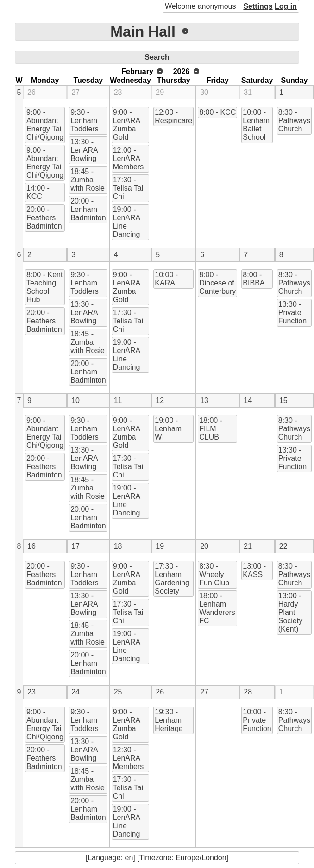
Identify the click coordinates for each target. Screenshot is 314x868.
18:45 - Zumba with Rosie (88, 180)
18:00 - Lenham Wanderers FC (217, 608)
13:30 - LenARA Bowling (84, 150)
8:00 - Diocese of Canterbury (217, 283)
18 (118, 546)
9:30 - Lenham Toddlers (84, 121)
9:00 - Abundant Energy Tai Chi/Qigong (45, 125)
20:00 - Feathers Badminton (44, 218)
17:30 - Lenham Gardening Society (172, 579)
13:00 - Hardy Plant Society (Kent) (290, 612)
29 (160, 92)
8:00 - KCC (217, 112)
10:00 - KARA (166, 279)
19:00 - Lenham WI (168, 429)
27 (75, 92)
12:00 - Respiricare (173, 116)
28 (118, 92)
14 (248, 400)
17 (75, 546)
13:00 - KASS (254, 570)
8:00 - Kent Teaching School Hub (44, 287)
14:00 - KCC (38, 192)
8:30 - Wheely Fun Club (214, 574)
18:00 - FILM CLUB (211, 429)
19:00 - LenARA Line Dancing (127, 222)
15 (283, 400)
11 (118, 400)
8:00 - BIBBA (254, 279)
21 (248, 546)
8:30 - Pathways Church (294, 121)
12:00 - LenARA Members (129, 158)
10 (75, 400)
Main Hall (143, 31)
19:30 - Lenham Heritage (169, 720)
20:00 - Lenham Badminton (88, 209)
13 (204, 400)
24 (75, 692)
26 (31, 92)
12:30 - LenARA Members (129, 758)
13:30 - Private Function (292, 313)
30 (204, 92)
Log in (286, 6)
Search (157, 57)
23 (31, 692)
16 (31, 546)
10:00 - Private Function (257, 720)
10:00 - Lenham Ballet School (256, 125)
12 (160, 400)
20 (204, 546)
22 (283, 546)
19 (160, 546)
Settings (258, 6)
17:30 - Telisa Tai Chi (128, 188)
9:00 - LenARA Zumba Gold (127, 125)
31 (248, 92)
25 (118, 692)
